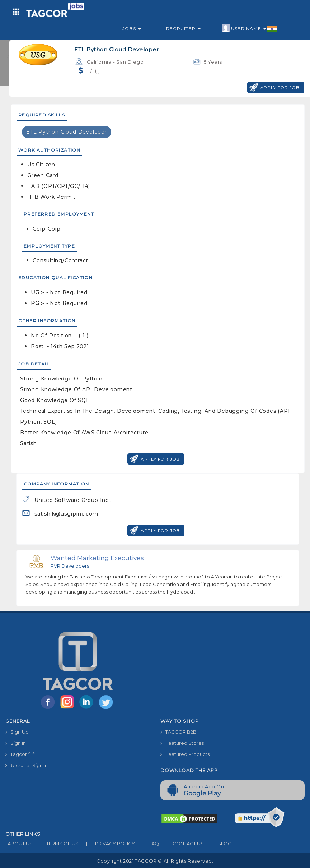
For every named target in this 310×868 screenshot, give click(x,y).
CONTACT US (181, 844)
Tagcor (20, 754)
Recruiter (183, 29)
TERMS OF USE (57, 844)
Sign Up (17, 732)
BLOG (218, 844)
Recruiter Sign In (27, 765)
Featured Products (185, 754)
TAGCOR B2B (179, 732)
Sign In (16, 743)
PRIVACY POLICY (108, 844)
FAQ (147, 844)
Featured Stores (182, 743)
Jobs (132, 29)
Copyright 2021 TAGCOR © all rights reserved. (155, 861)
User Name (250, 29)
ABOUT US (19, 844)
